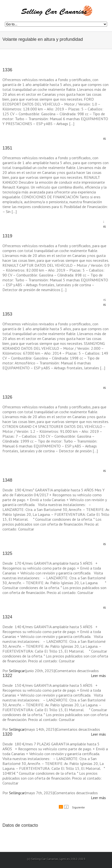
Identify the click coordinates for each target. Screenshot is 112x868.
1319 (7, 236)
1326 (7, 397)
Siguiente (78, 807)
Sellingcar (17, 671)
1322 (7, 676)
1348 (7, 480)
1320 (7, 734)
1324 (7, 617)
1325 (7, 553)
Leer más (98, 676)
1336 (7, 70)
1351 (7, 148)
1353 (7, 314)
